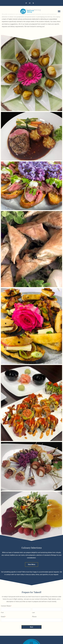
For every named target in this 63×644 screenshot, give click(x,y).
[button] (59, 11)
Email (3, 617)
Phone (34, 616)
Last (33, 613)
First (2, 613)
